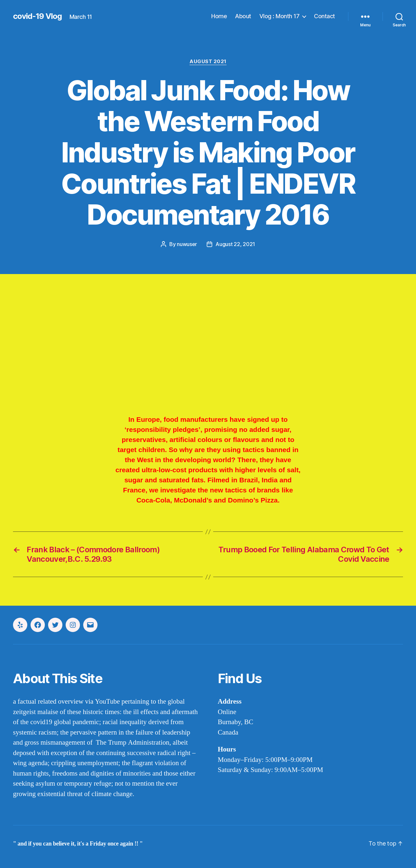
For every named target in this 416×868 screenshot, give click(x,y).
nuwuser (187, 244)
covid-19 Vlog (37, 16)
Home (219, 16)
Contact (325, 16)
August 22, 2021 (235, 244)
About (243, 16)
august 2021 (208, 62)
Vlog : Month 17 (279, 16)
